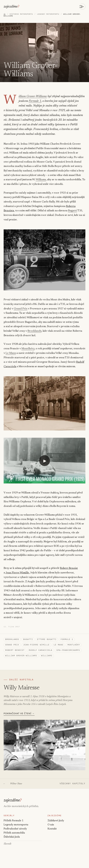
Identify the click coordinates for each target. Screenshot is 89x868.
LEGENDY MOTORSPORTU (48, 14)
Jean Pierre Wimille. (18, 574)
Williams (41, 181)
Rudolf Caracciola (41, 653)
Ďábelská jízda (12, 843)
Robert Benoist (68, 569)
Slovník (7, 850)
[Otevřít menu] (82, 7)
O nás (51, 830)
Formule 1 (34, 102)
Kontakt (52, 834)
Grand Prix (21, 310)
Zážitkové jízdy (56, 826)
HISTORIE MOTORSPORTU (21, 14)
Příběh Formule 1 (13, 826)
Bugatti (72, 212)
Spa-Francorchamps (68, 653)
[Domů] (5, 15)
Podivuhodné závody (15, 834)
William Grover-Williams (32, 97)
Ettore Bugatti (47, 641)
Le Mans (11, 354)
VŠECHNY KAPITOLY (73, 787)
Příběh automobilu (14, 838)
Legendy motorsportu (16, 830)
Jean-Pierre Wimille (36, 647)
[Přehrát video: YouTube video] (44, 461)
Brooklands (26, 332)
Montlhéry (28, 350)
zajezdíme (11, 7)
